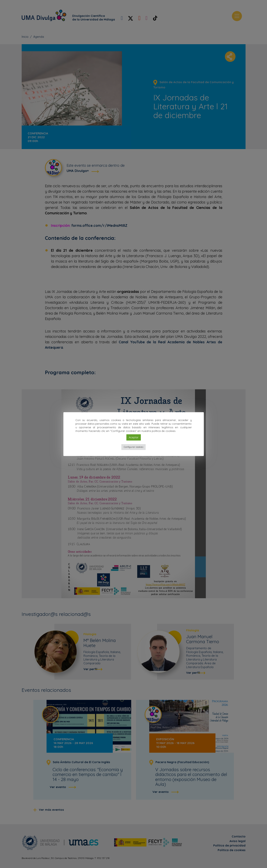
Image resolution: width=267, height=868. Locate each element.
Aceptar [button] (134, 437)
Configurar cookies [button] (133, 447)
